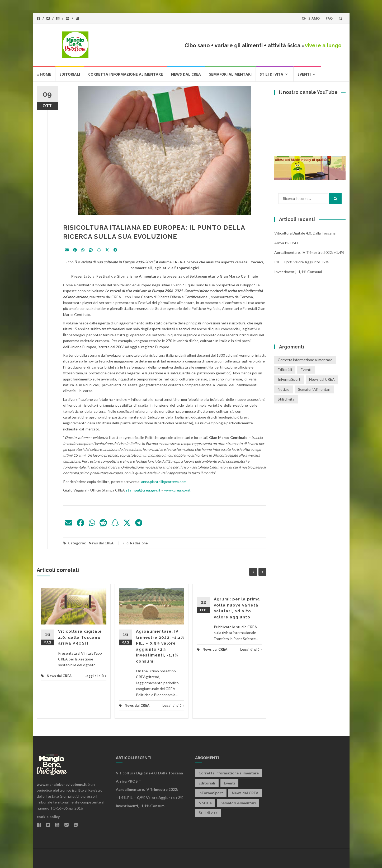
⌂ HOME (44, 74)
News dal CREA (186, 74)
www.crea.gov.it (177, 490)
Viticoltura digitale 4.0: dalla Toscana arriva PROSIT (80, 637)
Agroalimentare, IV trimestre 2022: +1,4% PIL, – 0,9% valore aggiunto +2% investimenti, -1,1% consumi (309, 262)
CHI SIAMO (311, 18)
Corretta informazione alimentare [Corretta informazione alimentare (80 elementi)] (305, 360)
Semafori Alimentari (230, 74)
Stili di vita (272, 74)
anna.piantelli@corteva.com (164, 482)
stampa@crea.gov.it (143, 490)
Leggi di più (95, 676)
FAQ (329, 18)
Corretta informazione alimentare (126, 74)
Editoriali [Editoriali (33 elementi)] (285, 369)
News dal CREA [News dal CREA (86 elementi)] (322, 379)
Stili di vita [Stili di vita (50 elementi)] (286, 399)
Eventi (304, 74)
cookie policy (48, 817)
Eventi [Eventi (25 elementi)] (306, 369)
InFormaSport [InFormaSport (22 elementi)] (289, 379)
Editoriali (70, 74)
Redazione (139, 543)
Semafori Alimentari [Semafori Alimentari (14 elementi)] (314, 389)
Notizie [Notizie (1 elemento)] (284, 389)
